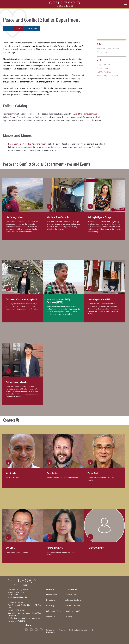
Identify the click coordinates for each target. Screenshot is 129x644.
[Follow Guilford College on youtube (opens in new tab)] (36, 629)
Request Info (32, 28)
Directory (50, 605)
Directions (51, 600)
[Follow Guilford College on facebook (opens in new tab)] (26, 629)
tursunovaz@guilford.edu (107, 75)
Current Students (73, 605)
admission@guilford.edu (17, 597)
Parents (69, 617)
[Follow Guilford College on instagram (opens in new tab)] (41, 629)
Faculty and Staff (72, 611)
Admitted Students (73, 600)
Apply (8, 28)
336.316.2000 (13, 595)
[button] (22, 209)
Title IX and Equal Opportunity (78, 630)
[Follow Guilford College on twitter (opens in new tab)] (31, 629)
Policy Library (50, 630)
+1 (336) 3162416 (104, 72)
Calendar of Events (54, 611)
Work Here (51, 617)
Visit (18, 28)
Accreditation (71, 594)
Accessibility (51, 594)
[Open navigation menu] (126, 4)
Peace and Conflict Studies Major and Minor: (27, 144)
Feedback (62, 630)
